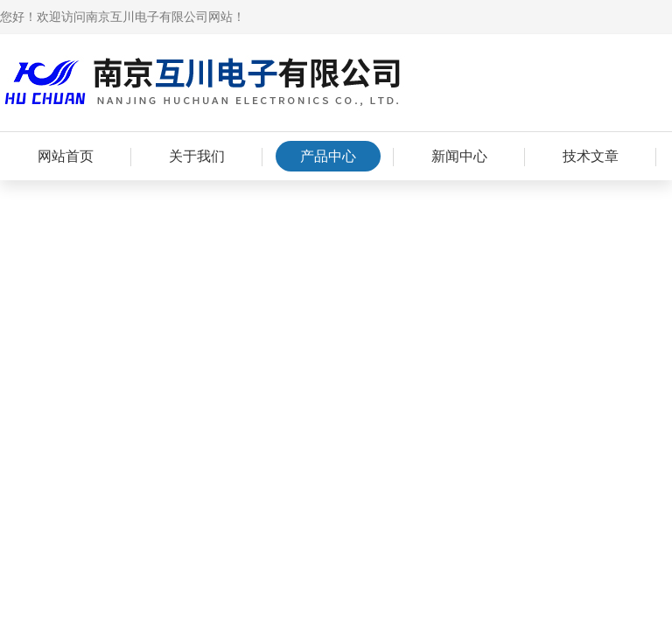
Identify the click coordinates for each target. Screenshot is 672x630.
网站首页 (66, 156)
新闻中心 (459, 156)
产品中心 (328, 156)
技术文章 (591, 156)
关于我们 (197, 156)
